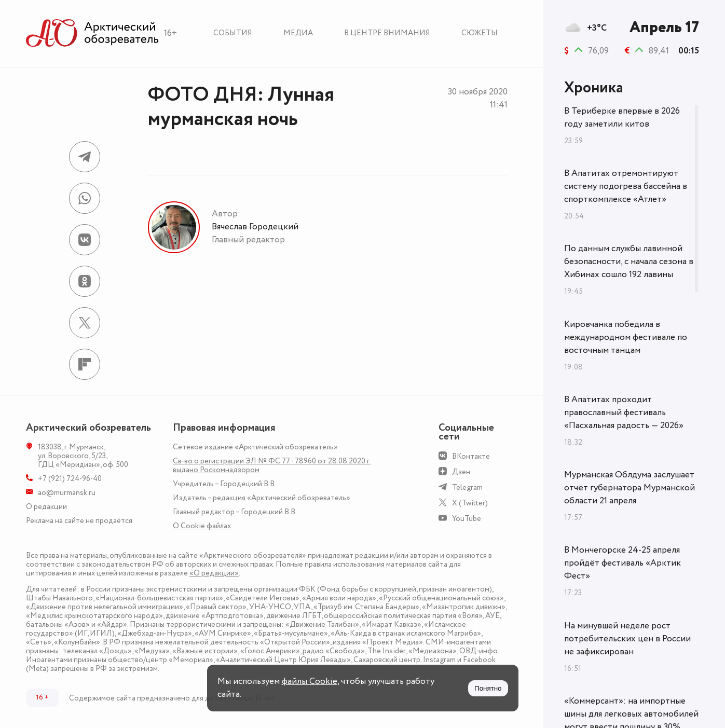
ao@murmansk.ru (67, 493)
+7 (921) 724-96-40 (70, 479)
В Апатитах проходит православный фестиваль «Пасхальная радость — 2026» (624, 413)
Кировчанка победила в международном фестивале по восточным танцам (626, 337)
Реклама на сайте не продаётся (79, 521)
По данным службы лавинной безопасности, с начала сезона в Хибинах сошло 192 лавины (629, 262)
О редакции (46, 507)
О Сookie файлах (202, 526)
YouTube (467, 519)
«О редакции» (214, 573)
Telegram (467, 487)
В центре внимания (387, 33)
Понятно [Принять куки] (488, 688)
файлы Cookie (310, 681)
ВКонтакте (471, 456)
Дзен (461, 472)
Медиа (298, 33)
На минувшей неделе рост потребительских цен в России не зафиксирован (627, 639)
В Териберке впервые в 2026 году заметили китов (622, 118)
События (233, 33)
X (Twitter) (470, 503)
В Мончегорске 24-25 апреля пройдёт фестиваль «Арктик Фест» (623, 563)
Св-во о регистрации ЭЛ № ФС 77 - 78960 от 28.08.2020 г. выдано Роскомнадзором (272, 465)
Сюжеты (480, 33)
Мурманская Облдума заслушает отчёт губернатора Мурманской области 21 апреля (630, 488)
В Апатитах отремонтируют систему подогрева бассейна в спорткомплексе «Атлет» (626, 186)
